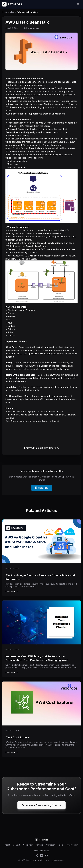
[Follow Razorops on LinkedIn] (42, 856)
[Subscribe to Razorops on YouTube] (46, 856)
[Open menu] (78, 4)
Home (5, 12)
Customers (51, 845)
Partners (39, 845)
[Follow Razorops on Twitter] (37, 856)
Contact (16, 845)
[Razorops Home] (12, 4)
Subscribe (42, 488)
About (7, 845)
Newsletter (28, 845)
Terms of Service (42, 851)
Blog (12, 12)
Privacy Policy (72, 845)
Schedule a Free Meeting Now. (41, 805)
